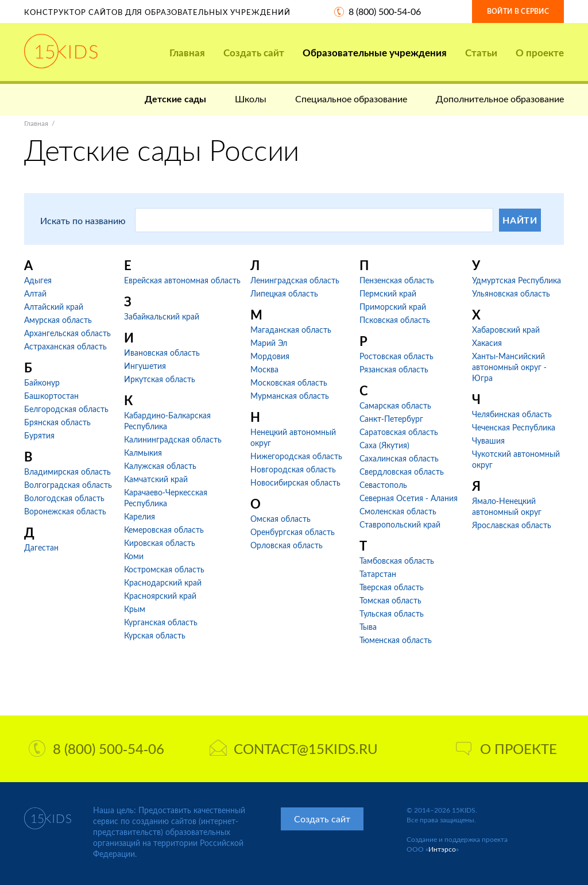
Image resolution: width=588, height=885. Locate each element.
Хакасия (487, 343)
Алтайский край (54, 307)
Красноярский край (160, 596)
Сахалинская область (399, 458)
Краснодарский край (163, 582)
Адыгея (38, 280)
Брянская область (57, 422)
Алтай (35, 293)
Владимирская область (67, 472)
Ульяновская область (511, 293)
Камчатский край (156, 479)
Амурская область (58, 320)
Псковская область (395, 320)
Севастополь (383, 485)
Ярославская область (512, 525)
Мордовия (270, 356)
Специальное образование (351, 99)
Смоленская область (398, 511)
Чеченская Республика (514, 427)
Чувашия (488, 440)
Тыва (368, 627)
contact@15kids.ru (294, 749)
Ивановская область (162, 353)
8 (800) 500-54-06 (385, 11)
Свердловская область (402, 472)
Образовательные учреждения (375, 53)
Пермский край (388, 293)
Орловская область (287, 545)
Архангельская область (67, 333)
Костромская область (164, 569)
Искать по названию (83, 220)
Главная (187, 53)
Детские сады (175, 99)
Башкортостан (51, 396)
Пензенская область (397, 280)
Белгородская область (66, 409)
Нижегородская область (296, 456)
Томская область (390, 600)
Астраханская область (65, 346)
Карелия (140, 516)
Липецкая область (284, 293)
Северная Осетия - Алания (409, 498)
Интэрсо (442, 849)
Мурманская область (290, 396)
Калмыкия (143, 453)
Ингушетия (145, 366)
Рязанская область (394, 369)
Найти (520, 220)
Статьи (481, 53)
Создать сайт (254, 53)
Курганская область (161, 622)
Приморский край (393, 307)
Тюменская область (396, 640)
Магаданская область (291, 330)
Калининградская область (173, 439)
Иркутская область (160, 379)
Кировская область (160, 543)
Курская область (155, 635)
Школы (251, 99)
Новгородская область (293, 469)
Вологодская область (64, 498)
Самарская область (395, 405)
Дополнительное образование (500, 99)
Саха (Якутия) (384, 445)
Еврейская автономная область (182, 280)
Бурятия (39, 435)
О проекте (540, 53)
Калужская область (160, 466)
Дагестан (41, 547)
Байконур (42, 382)
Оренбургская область (293, 532)
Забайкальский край (162, 316)
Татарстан (378, 574)
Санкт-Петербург (391, 419)
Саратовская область (399, 432)
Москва (264, 369)
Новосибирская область (295, 482)
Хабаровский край (506, 330)
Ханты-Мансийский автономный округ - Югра (509, 367)
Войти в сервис (518, 11)
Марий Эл (269, 343)
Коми (134, 556)
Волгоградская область (68, 485)
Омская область (281, 519)
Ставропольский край (400, 524)
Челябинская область (512, 414)
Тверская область (392, 587)
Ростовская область (396, 356)
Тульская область (392, 613)
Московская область (289, 382)
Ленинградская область (295, 280)
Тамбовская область (397, 561)
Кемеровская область (164, 530)
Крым (135, 609)
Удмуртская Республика (517, 280)
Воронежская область (65, 511)
